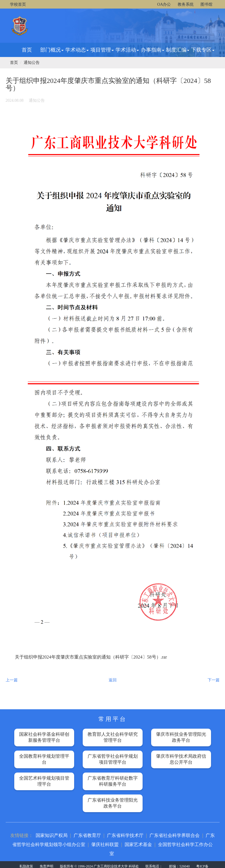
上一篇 (12, 680)
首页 (27, 50)
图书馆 (206, 4)
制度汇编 (178, 50)
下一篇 (214, 680)
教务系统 (186, 4)
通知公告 (32, 63)
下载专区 (203, 50)
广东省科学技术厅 (125, 835)
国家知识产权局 (52, 835)
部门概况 (52, 50)
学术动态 (77, 50)
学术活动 (127, 50)
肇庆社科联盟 (105, 844)
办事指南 (153, 50)
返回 (113, 680)
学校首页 (18, 4)
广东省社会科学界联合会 (175, 835)
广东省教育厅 (87, 835)
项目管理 (102, 50)
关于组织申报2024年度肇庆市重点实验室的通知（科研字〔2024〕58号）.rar (91, 657)
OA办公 (164, 4)
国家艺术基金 (138, 844)
